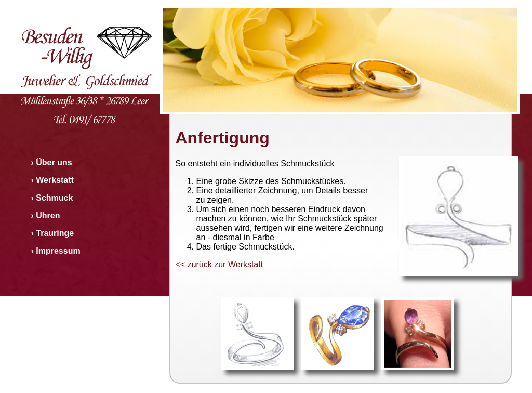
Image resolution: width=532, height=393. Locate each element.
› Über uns (52, 162)
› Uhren (46, 215)
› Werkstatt (52, 180)
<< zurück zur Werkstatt (220, 264)
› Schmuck (52, 198)
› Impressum (56, 251)
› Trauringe (53, 233)
